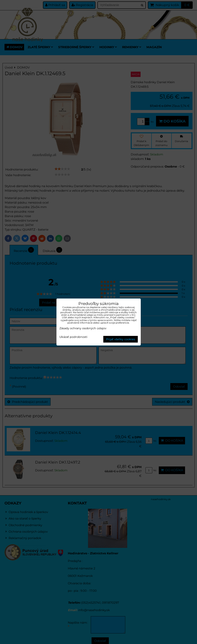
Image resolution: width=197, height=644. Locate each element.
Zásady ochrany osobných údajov (83, 328)
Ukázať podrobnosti (73, 337)
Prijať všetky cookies (121, 339)
